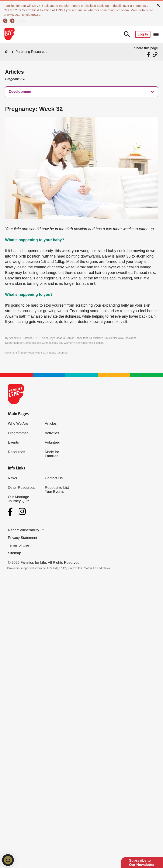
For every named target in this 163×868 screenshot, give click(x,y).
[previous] (6, 21)
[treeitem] (81, 92)
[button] (15, 79)
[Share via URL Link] (155, 55)
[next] (13, 21)
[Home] (7, 52)
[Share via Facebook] (149, 55)
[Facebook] (11, 512)
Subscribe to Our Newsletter (142, 863)
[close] (158, 5)
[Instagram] (22, 512)
